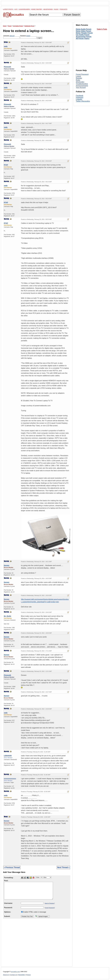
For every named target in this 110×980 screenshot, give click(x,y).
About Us (6, 975)
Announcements (82, 86)
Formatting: (9, 878)
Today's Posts (102, 29)
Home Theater (37, 9)
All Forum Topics (83, 38)
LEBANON (8, 756)
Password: (28, 37)
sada (6, 46)
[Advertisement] (37, 944)
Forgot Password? (50, 908)
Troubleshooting (82, 84)
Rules (78, 80)
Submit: (7, 916)
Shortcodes (80, 82)
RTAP (6, 165)
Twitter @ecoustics (83, 101)
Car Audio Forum (83, 35)
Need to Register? (50, 903)
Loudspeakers (24, 9)
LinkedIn (79, 99)
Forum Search (72, 15)
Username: (11, 37)
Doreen (7, 565)
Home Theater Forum (84, 33)
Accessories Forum (84, 37)
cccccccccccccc (10, 778)
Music (56, 9)
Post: (6, 881)
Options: (8, 912)
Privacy (28, 975)
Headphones (48, 9)
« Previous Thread (12, 867)
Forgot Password (82, 74)
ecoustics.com (15, 972)
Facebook (80, 96)
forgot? (28, 36)
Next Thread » (63, 867)
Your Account (81, 88)
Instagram (80, 97)
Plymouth (7, 67)
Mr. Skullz (7, 616)
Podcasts (64, 9)
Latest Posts (8, 9)
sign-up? (12, 36)
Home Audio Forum (84, 29)
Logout (78, 76)
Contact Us (14, 975)
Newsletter (21, 975)
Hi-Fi (16, 9)
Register (79, 78)
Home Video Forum (83, 31)
